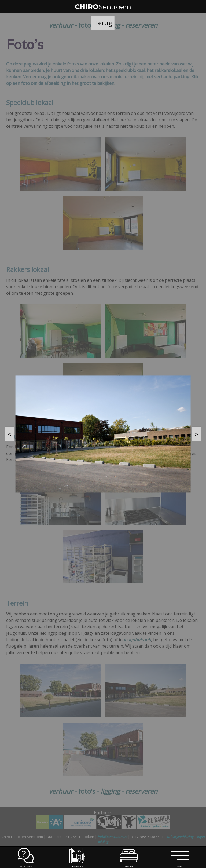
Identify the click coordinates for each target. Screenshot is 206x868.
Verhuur (129, 865)
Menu (180, 865)
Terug (103, 23)
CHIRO (103, 7)
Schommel (77, 865)
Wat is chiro (26, 865)
